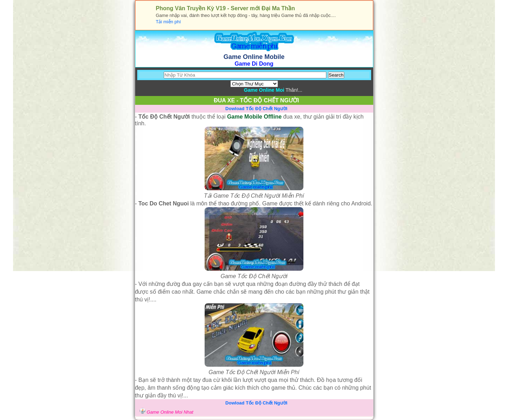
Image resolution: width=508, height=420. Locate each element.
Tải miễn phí (168, 22)
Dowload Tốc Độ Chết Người (256, 109)
